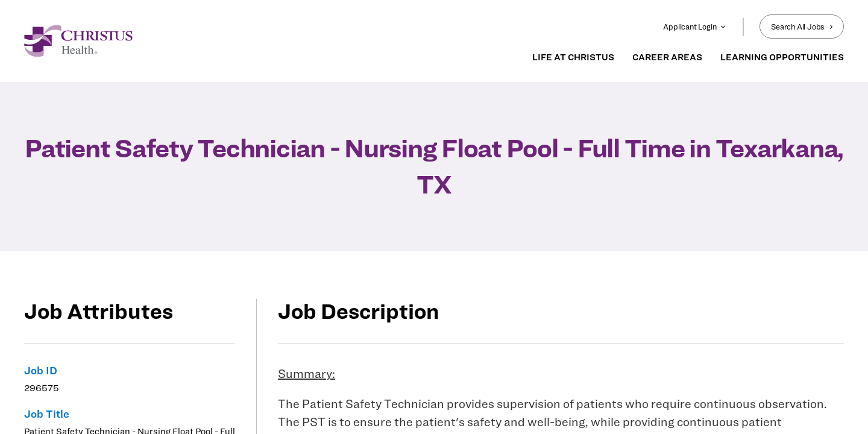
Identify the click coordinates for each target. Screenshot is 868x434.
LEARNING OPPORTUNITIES (782, 57)
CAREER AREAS (667, 57)
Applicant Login (694, 27)
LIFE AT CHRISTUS (573, 57)
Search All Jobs (802, 27)
